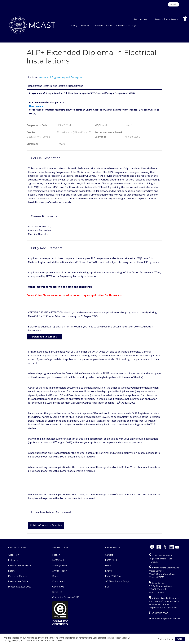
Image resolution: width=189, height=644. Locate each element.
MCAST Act (58, 560)
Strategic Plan (60, 565)
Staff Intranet (140, 19)
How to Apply (36, 106)
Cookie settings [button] (165, 639)
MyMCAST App (113, 576)
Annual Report (60, 571)
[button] (185, 19)
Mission (56, 555)
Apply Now (14, 555)
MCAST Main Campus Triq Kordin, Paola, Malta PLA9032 (161, 559)
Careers (109, 555)
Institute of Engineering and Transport (60, 77)
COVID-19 (57, 592)
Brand (55, 576)
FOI (107, 587)
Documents (58, 581)
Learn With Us (17, 548)
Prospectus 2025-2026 (20, 587)
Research (98, 26)
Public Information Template (46, 525)
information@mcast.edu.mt (165, 619)
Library (12, 571)
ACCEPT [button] (180, 639)
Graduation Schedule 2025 (66, 597)
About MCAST (60, 548)
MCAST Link (111, 560)
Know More (113, 548)
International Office (18, 581)
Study (74, 26)
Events (109, 571)
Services (85, 26)
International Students (20, 565)
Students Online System (166, 19)
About (109, 26)
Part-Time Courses (18, 576)
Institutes (13, 560)
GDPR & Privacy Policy (117, 581)
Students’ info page (126, 26)
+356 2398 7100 (159, 613)
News (108, 565)
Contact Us (58, 587)
